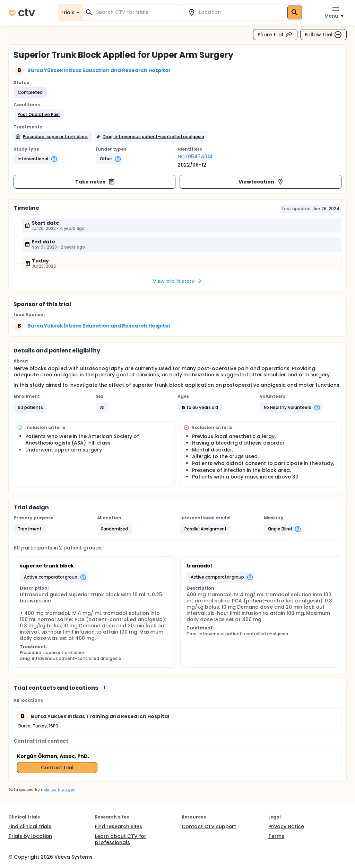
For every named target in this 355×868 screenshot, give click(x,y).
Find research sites (119, 826)
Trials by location (30, 836)
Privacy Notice (286, 826)
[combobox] (137, 12)
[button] (39, 115)
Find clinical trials (30, 826)
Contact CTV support (209, 826)
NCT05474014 (195, 156)
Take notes (95, 182)
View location (261, 182)
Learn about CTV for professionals (121, 839)
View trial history (177, 281)
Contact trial (57, 768)
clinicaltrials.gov (59, 790)
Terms (276, 836)
